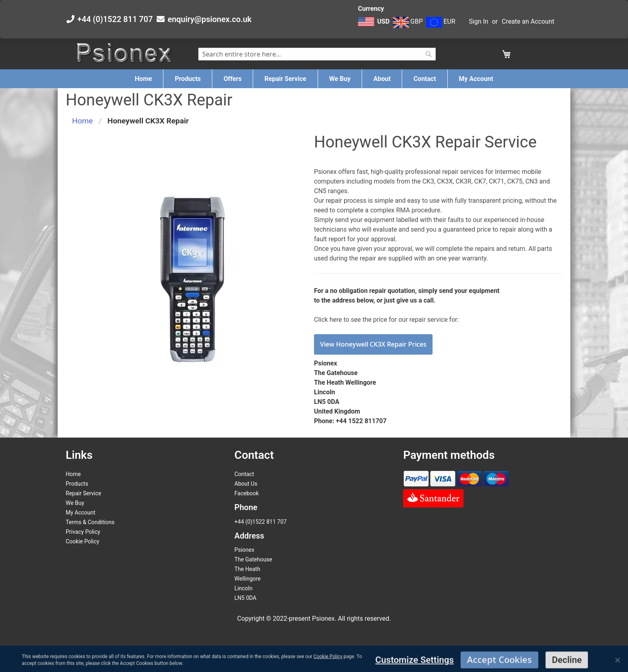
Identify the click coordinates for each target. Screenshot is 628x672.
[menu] (314, 79)
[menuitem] (144, 79)
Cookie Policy (83, 541)
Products (77, 484)
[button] (375, 26)
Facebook (247, 493)
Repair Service (84, 493)
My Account (81, 513)
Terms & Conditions (90, 522)
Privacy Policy (83, 532)
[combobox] (317, 54)
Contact (244, 474)
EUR (441, 21)
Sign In (479, 21)
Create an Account (528, 21)
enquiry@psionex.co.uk (209, 19)
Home (83, 121)
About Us (246, 484)
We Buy (75, 503)
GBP (408, 21)
